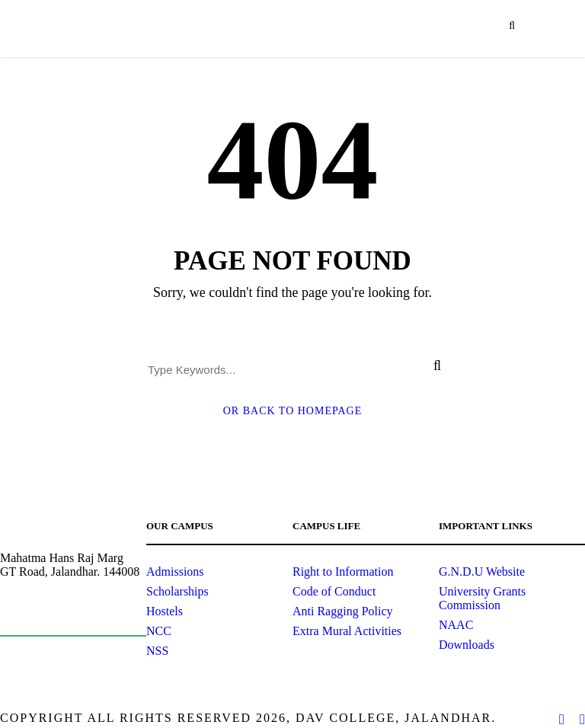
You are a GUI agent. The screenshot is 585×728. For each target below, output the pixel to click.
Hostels (165, 611)
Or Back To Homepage (293, 411)
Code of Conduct (334, 591)
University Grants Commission (482, 598)
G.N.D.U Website (482, 572)
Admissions (175, 572)
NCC (159, 631)
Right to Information (343, 572)
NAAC (456, 625)
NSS (157, 651)
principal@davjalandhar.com (66, 613)
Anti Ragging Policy (343, 611)
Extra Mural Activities (347, 631)
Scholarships (177, 591)
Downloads (467, 645)
